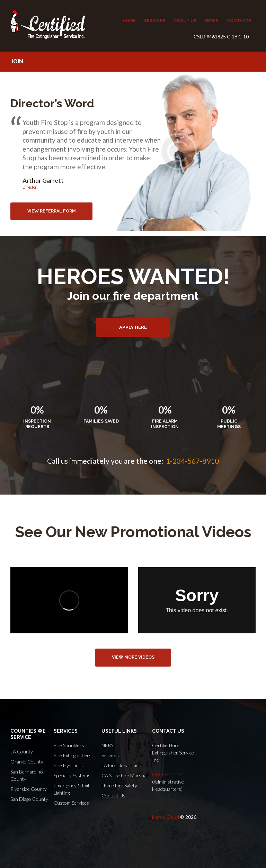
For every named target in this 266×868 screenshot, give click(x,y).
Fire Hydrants (68, 765)
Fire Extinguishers (73, 755)
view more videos (133, 657)
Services (110, 755)
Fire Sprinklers (69, 745)
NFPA (107, 745)
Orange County (27, 762)
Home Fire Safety (119, 785)
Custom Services (71, 803)
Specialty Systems (72, 775)
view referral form (52, 211)
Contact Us (113, 795)
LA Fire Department (122, 765)
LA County (22, 752)
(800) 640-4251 (169, 774)
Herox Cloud (166, 817)
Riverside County (29, 789)
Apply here (133, 327)
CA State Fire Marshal (125, 775)
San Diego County (29, 799)
